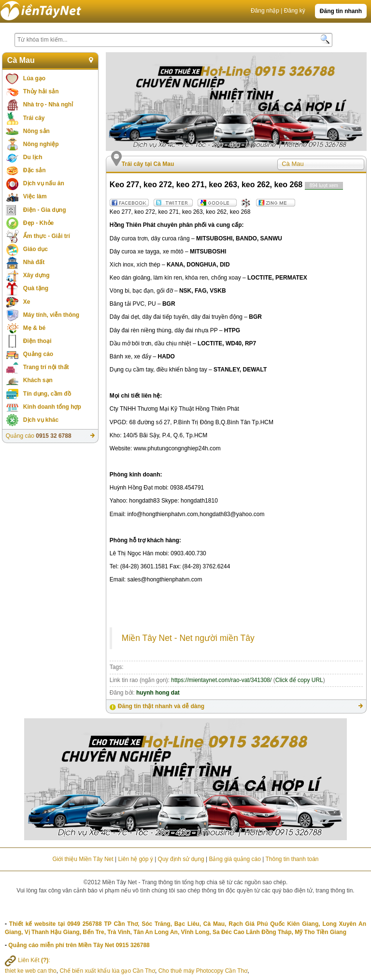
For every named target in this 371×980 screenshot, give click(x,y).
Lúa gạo (34, 78)
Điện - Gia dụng (45, 210)
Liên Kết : (28, 960)
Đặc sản (35, 170)
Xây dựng (36, 275)
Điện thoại (37, 341)
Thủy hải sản (41, 91)
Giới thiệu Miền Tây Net (83, 859)
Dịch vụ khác (41, 420)
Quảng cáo (38, 354)
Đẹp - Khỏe (38, 223)
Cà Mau (21, 60)
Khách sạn (38, 380)
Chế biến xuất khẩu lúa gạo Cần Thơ (107, 971)
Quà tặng (36, 288)
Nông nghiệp (41, 144)
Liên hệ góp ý (135, 859)
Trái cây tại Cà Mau (148, 164)
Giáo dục (36, 249)
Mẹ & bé (34, 328)
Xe (27, 302)
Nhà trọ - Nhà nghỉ (48, 104)
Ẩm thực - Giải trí (47, 236)
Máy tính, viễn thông (51, 315)
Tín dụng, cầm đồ (47, 394)
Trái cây (34, 118)
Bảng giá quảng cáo (235, 859)
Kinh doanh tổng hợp (52, 407)
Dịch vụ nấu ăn (44, 183)
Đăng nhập (265, 11)
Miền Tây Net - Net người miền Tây (188, 638)
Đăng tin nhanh (341, 11)
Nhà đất (34, 262)
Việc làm (35, 196)
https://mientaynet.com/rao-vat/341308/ (221, 680)
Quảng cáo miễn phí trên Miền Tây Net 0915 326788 (79, 945)
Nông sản (36, 131)
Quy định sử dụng (181, 859)
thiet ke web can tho (31, 971)
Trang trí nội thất (46, 367)
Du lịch (33, 157)
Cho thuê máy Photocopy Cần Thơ (203, 971)
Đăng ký (295, 11)
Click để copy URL (299, 680)
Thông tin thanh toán (292, 859)
